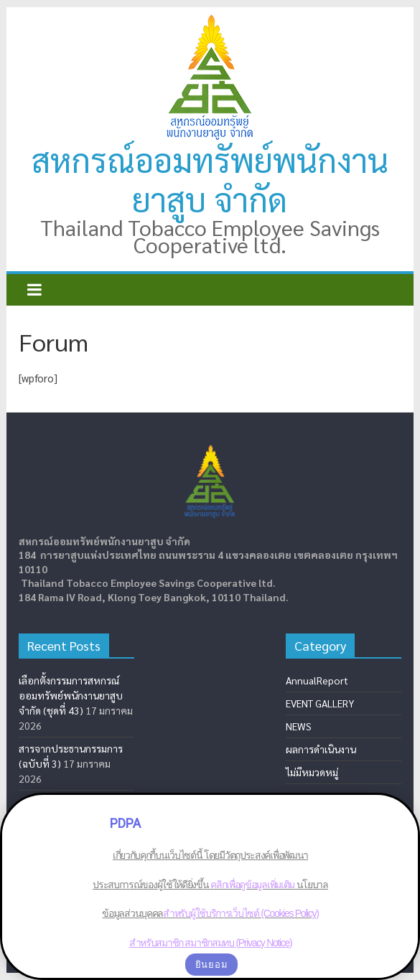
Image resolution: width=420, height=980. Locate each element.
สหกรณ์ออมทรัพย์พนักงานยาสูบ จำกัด (210, 179)
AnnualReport (317, 680)
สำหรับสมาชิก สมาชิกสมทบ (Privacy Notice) (210, 943)
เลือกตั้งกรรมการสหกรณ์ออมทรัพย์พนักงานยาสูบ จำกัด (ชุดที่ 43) (71, 695)
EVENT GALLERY (320, 703)
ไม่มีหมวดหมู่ (312, 772)
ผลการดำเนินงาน (321, 749)
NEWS (299, 726)
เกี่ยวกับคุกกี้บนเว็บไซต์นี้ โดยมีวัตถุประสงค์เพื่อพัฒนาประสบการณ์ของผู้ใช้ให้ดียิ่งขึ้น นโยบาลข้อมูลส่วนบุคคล (210, 884)
